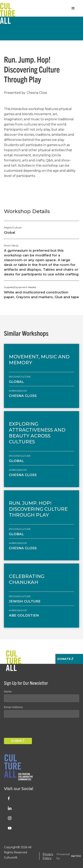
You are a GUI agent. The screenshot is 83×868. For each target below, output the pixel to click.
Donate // (65, 659)
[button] (73, 8)
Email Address (13, 707)
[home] (8, 8)
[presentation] (34, 729)
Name (8, 692)
